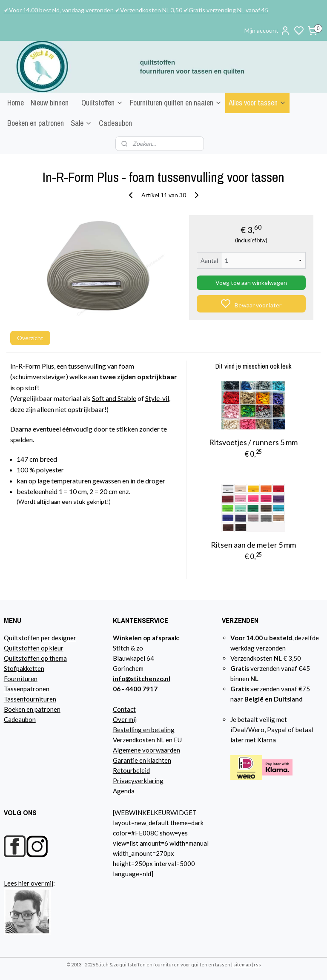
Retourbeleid (131, 770)
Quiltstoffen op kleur (34, 648)
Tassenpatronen (27, 689)
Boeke (13, 709)
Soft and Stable (114, 398)
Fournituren (21, 679)
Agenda (124, 791)
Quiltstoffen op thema (35, 658)
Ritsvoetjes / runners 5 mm (253, 442)
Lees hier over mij (29, 883)
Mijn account (267, 31)
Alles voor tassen (257, 103)
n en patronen (41, 709)
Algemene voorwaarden (146, 750)
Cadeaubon (115, 123)
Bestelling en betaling (144, 730)
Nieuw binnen (50, 103)
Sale (81, 123)
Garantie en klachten (142, 760)
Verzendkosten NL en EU (147, 740)
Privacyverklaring (138, 781)
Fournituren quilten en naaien (176, 103)
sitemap (242, 964)
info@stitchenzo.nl (142, 679)
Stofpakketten (24, 668)
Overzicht (30, 338)
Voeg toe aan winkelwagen (251, 283)
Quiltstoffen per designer (40, 638)
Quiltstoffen (102, 103)
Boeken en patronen (36, 123)
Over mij (125, 719)
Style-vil (157, 398)
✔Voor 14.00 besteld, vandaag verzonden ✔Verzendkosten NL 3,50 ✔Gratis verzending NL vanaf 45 (136, 10)
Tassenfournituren (30, 699)
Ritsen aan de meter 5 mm (253, 545)
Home (16, 103)
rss (257, 964)
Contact (124, 709)
